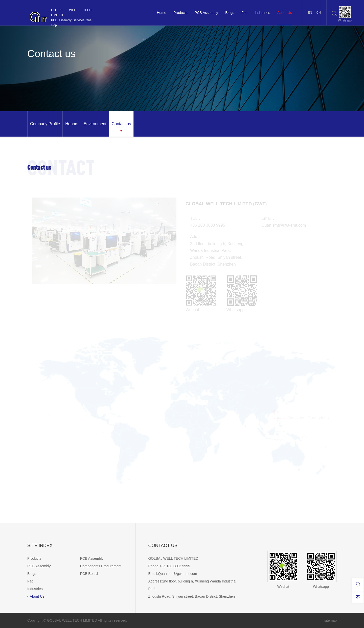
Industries (263, 13)
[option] (45, 124)
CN (319, 13)
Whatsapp (321, 570)
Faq (244, 13)
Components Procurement (101, 566)
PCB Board (89, 574)
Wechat (283, 570)
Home (161, 13)
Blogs (230, 13)
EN (310, 13)
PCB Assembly (206, 13)
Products (180, 13)
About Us (285, 13)
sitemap (331, 620)
